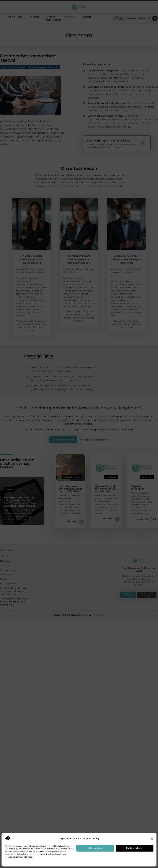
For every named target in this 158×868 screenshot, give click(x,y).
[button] (152, 839)
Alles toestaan (95, 848)
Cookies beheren (135, 848)
